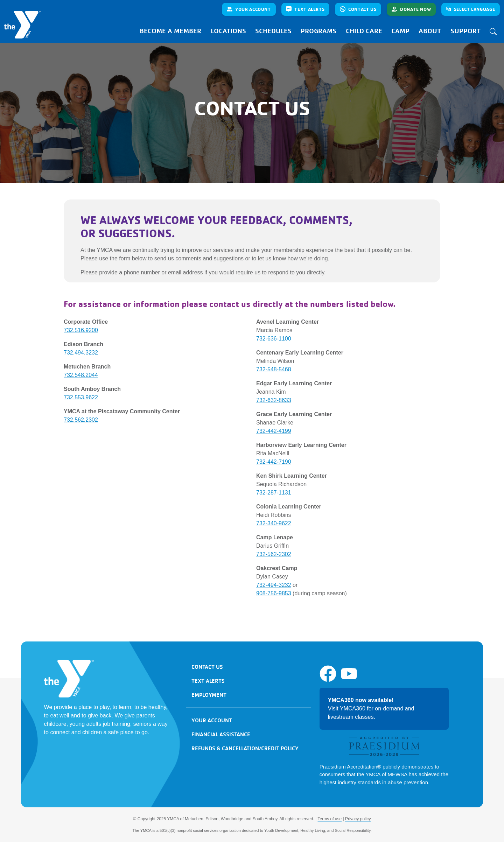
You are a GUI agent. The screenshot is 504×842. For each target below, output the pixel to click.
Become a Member (170, 31)
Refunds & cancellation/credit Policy (245, 748)
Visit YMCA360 (347, 708)
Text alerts (208, 681)
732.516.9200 (81, 330)
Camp (400, 31)
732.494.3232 (81, 353)
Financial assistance (221, 734)
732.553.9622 (81, 397)
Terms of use (330, 819)
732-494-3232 (274, 585)
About (430, 31)
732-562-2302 (274, 554)
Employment (209, 695)
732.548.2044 (81, 375)
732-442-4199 (274, 431)
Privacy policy (358, 819)
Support (465, 31)
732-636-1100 (274, 339)
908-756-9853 (274, 593)
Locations (228, 31)
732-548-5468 (274, 369)
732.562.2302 (81, 420)
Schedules (273, 31)
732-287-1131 (274, 493)
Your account (212, 720)
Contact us (207, 667)
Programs (318, 31)
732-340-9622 (274, 523)
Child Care (364, 31)
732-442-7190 (274, 462)
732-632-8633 (274, 400)
